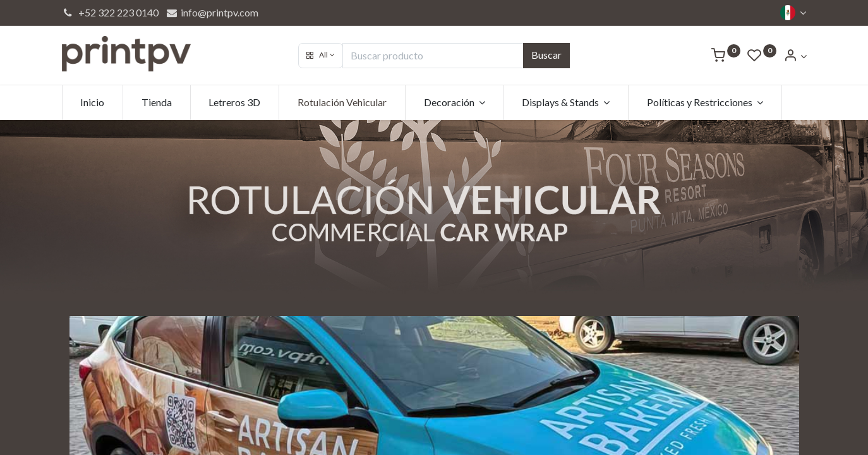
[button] (321, 56)
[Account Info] (795, 56)
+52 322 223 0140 (111, 12)
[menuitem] (93, 102)
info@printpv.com (212, 12)
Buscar (546, 55)
